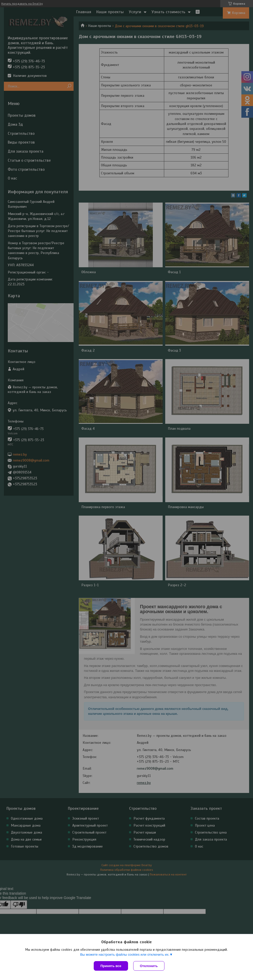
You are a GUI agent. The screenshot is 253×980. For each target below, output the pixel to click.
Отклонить (149, 966)
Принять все (111, 966)
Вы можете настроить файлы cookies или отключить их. (125, 955)
